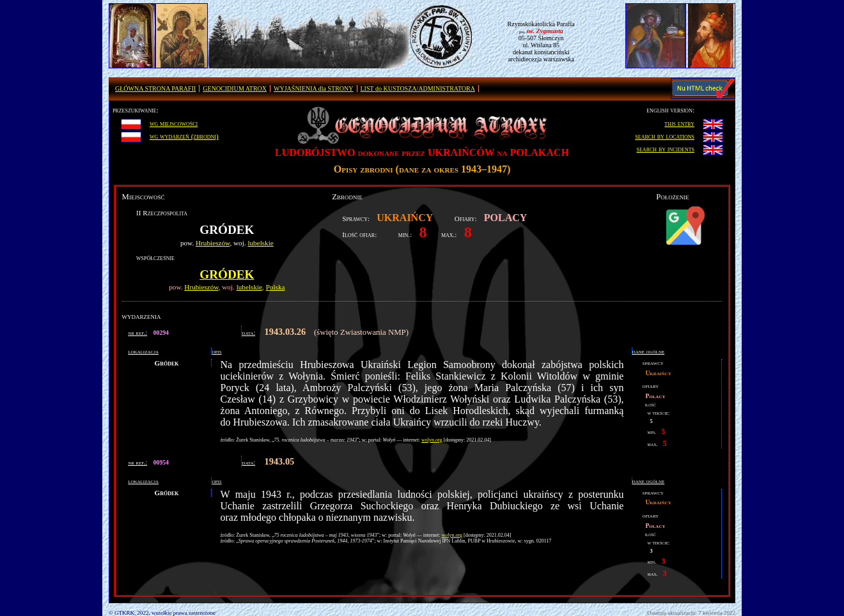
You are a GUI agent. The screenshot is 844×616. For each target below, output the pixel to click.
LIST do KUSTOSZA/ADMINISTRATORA (418, 89)
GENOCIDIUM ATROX (235, 89)
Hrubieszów (213, 243)
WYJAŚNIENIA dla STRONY (313, 89)
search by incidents (666, 149)
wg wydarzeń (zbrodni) (184, 136)
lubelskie (260, 243)
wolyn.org (432, 440)
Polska (276, 287)
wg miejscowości (174, 123)
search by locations (665, 136)
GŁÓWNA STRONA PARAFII (155, 89)
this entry (679, 123)
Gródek (227, 274)
